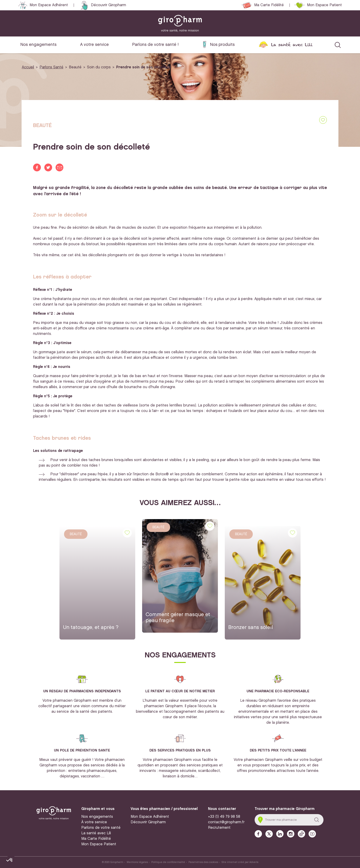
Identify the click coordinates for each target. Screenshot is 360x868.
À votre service (94, 822)
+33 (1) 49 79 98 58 (224, 817)
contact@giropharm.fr (226, 822)
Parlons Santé (51, 67)
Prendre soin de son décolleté (143, 67)
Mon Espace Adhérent (49, 5)
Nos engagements (38, 45)
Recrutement (219, 828)
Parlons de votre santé (101, 828)
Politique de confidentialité (168, 862)
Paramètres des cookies (203, 862)
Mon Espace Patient (324, 5)
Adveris (254, 862)
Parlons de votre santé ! (155, 45)
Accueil (28, 67)
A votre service (94, 45)
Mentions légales (137, 862)
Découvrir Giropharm (108, 5)
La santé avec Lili (292, 45)
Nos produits (222, 45)
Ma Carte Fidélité (269, 5)
